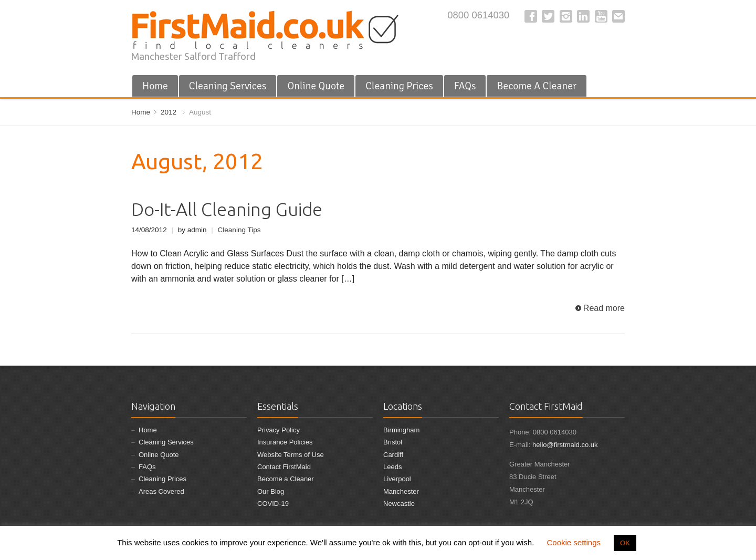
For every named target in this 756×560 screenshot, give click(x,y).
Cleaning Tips (239, 230)
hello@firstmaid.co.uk (565, 445)
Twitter (548, 16)
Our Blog (271, 491)
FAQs (465, 86)
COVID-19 (273, 504)
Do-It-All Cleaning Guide (227, 209)
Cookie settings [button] (574, 542)
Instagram (566, 16)
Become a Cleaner (286, 479)
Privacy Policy (279, 430)
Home (155, 86)
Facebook (531, 16)
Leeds (392, 467)
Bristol (393, 442)
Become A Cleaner (537, 86)
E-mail (618, 16)
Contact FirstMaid (284, 467)
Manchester (401, 491)
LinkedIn (583, 16)
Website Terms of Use (291, 455)
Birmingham (401, 430)
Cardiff (393, 455)
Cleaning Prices (399, 86)
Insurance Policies (285, 442)
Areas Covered (161, 491)
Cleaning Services (228, 86)
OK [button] (625, 543)
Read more (604, 308)
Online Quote (316, 86)
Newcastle (399, 504)
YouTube (601, 16)
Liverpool (397, 479)
